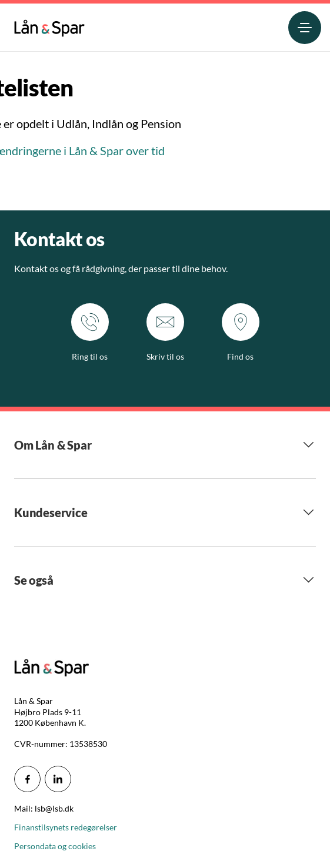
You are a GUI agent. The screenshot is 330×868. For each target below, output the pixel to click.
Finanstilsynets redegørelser (66, 827)
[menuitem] (49, 26)
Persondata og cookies (55, 846)
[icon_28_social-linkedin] (58, 779)
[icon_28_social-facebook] (27, 779)
